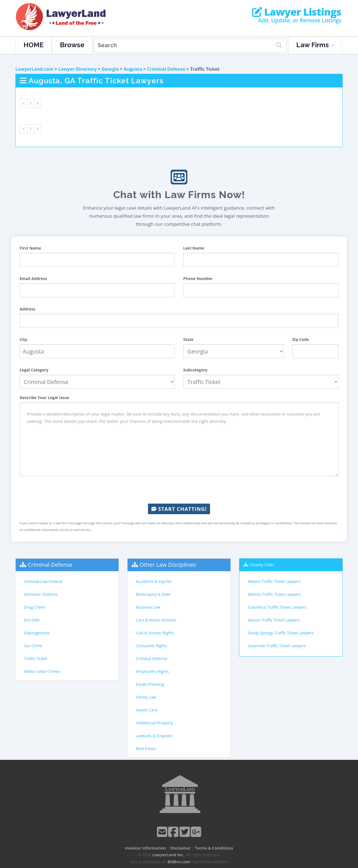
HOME (34, 45)
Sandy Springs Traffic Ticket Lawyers (281, 633)
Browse (72, 45)
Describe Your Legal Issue (44, 398)
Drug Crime (35, 607)
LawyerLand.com (34, 69)
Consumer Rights (151, 646)
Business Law (148, 607)
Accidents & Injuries (154, 581)
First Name (30, 248)
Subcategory (195, 370)
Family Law (146, 697)
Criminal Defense (166, 69)
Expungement (37, 633)
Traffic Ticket (36, 659)
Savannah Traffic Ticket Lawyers (277, 646)
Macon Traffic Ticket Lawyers (274, 620)
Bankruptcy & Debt (153, 594)
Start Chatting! (179, 509)
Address (27, 309)
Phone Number (198, 278)
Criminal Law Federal (43, 581)
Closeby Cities (262, 565)
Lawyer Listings (297, 12)
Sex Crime (33, 646)
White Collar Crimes (42, 671)
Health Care (147, 710)
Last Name (194, 248)
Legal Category (34, 370)
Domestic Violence (41, 594)
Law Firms (315, 45)
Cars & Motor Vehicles (156, 620)
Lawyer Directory (77, 69)
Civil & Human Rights (155, 633)
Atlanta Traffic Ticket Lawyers (274, 594)
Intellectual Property (154, 723)
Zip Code (301, 339)
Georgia (110, 69)
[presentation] (179, 490)
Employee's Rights (152, 671)
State (188, 339)
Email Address (33, 278)
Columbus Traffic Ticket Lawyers (277, 607)
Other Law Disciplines (168, 565)
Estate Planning (150, 684)
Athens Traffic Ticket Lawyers (274, 581)
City (23, 339)
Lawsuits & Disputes (154, 736)
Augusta (133, 69)
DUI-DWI (32, 620)
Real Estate (146, 749)
